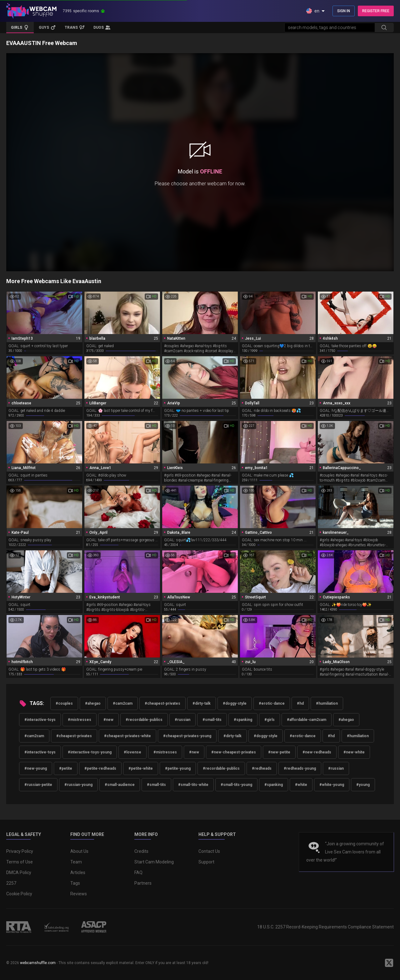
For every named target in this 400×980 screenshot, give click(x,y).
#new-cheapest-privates (234, 752)
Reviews (79, 894)
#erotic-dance (272, 703)
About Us (79, 851)
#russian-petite (38, 785)
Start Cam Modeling (154, 862)
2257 (11, 883)
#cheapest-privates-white (127, 736)
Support (206, 862)
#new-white (354, 752)
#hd (300, 703)
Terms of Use (20, 862)
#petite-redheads (100, 768)
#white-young (332, 785)
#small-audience (120, 785)
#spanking (243, 720)
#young (363, 785)
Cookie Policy (19, 894)
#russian (182, 720)
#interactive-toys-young (90, 752)
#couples (64, 703)
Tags (75, 883)
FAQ (138, 872)
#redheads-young (300, 768)
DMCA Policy (19, 872)
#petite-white (141, 768)
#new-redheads (317, 752)
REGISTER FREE (376, 11)
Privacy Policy (20, 851)
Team (76, 862)
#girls (270, 720)
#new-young (36, 768)
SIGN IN (344, 11)
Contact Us (209, 851)
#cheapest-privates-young (187, 736)
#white (301, 785)
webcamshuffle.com (38, 963)
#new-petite (279, 752)
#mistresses (80, 720)
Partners (143, 883)
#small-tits (212, 720)
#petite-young (178, 768)
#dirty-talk (202, 703)
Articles (78, 872)
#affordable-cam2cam (307, 720)
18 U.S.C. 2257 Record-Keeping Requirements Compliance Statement (325, 927)
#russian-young (78, 785)
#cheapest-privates (162, 703)
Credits (141, 851)
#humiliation (327, 703)
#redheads (262, 768)
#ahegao (93, 703)
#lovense (132, 752)
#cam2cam (123, 703)
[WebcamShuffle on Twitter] (389, 963)
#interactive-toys (40, 720)
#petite (66, 768)
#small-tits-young (236, 785)
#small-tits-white (193, 785)
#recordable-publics (144, 720)
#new (108, 720)
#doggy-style (235, 703)
